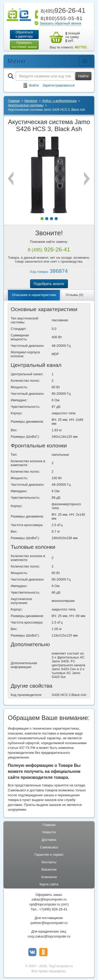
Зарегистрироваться (58, 85)
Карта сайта (49, 884)
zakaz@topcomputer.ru (49, 899)
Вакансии (49, 869)
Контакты (49, 862)
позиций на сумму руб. (73, 37)
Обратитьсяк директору (24, 34)
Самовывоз (49, 847)
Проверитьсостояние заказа (24, 45)
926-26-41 (62, 10)
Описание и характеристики (34, 295)
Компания (49, 877)
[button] (42, 219)
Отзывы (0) (74, 295)
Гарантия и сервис (49, 855)
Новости (49, 832)
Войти (34, 85)
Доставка (49, 840)
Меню (17, 61)
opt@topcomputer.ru (45, 904)
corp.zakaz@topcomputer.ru (49, 936)
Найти (83, 76)
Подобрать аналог (49, 284)
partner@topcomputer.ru (49, 923)
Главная (49, 825)
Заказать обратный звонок (61, 23)
